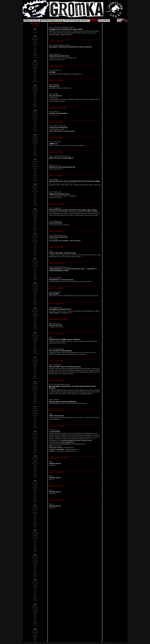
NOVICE (57, 20)
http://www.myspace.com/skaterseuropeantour (62, 183)
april (35, 52)
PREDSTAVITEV (32, 20)
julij (35, 46)
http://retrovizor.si (54, 115)
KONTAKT (84, 20)
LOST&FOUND (70, 20)
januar (35, 32)
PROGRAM (47, 20)
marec (35, 54)
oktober (35, 41)
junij (35, 48)
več (73, 35)
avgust (35, 45)
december (35, 38)
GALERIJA (104, 20)
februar (35, 31)
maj (35, 50)
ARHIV (94, 20)
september (35, 43)
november (35, 39)
